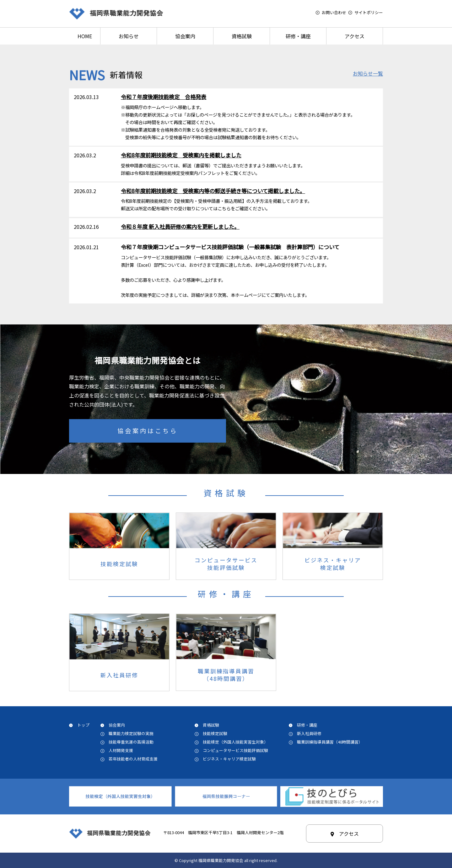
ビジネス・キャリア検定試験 (231, 759)
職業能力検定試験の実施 (131, 733)
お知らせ (129, 36)
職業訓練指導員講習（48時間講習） (330, 742)
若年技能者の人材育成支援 (133, 759)
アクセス (355, 36)
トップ (83, 725)
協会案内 (185, 36)
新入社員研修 (309, 733)
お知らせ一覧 (368, 73)
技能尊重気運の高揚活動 (131, 742)
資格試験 (242, 36)
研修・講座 (298, 36)
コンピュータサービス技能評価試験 (235, 750)
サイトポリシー (369, 12)
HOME (85, 36)
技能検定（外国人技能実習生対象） (235, 742)
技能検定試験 (215, 733)
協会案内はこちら (148, 431)
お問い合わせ (334, 12)
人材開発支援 (121, 750)
